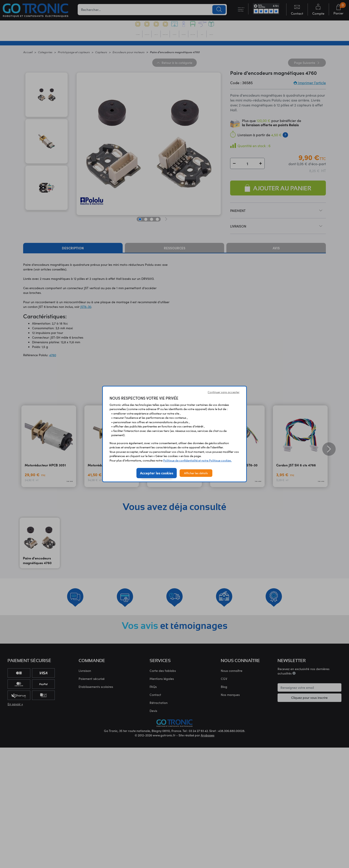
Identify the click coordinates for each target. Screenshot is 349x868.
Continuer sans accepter (224, 392)
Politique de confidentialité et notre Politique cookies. (197, 460)
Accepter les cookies (157, 473)
